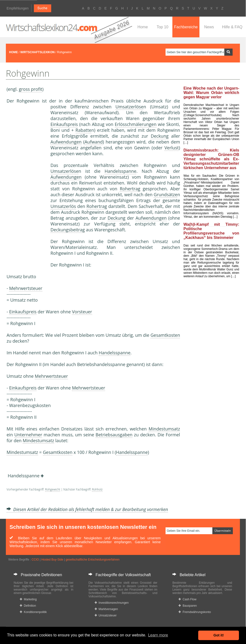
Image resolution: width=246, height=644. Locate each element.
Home (143, 27)
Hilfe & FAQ (232, 27)
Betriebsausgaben (114, 435)
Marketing (28, 599)
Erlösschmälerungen (136, 124)
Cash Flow (187, 599)
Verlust (172, 148)
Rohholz (97, 489)
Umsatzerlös (63, 206)
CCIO (35, 560)
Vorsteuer (82, 312)
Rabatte (84, 130)
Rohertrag (130, 189)
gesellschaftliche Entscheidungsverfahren (93, 560)
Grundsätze (165, 194)
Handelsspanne (120, 171)
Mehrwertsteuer (26, 288)
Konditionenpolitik (33, 612)
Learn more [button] (158, 635)
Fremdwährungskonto (195, 612)
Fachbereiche (186, 27)
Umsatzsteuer (106, 615)
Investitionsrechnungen (112, 603)
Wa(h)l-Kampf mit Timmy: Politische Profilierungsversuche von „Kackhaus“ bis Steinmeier (211, 231)
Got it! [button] (219, 635)
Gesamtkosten (165, 335)
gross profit (30, 89)
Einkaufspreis (64, 124)
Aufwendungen (66, 142)
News (209, 27)
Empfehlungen (18, 8)
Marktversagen (106, 609)
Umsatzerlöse (129, 107)
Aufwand (94, 142)
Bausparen (188, 606)
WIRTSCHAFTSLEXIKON (37, 52)
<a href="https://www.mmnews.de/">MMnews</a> (26, 185)
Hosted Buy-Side (52, 560)
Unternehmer (28, 435)
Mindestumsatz (164, 429)
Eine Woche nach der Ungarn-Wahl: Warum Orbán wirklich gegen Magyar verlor (211, 93)
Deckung (160, 136)
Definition (28, 606)
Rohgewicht (53, 489)
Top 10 (162, 27)
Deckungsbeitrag (68, 230)
